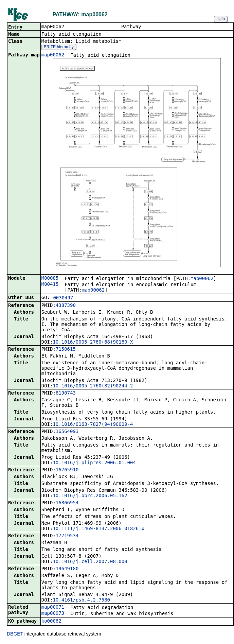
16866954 (67, 503)
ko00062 (51, 622)
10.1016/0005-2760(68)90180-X (93, 343)
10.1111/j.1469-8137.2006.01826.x (98, 529)
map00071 (53, 608)
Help (221, 19)
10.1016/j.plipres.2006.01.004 (94, 463)
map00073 (53, 614)
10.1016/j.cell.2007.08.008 (90, 562)
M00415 (50, 285)
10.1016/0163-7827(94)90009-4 (93, 425)
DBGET (15, 634)
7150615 (66, 350)
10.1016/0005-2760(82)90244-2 (93, 386)
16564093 (67, 432)
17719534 (67, 536)
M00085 (50, 279)
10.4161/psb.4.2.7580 (81, 601)
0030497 (63, 298)
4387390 (66, 306)
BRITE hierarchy (59, 48)
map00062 (53, 55)
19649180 (67, 569)
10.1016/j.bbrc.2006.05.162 (90, 496)
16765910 (67, 470)
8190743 (66, 394)
